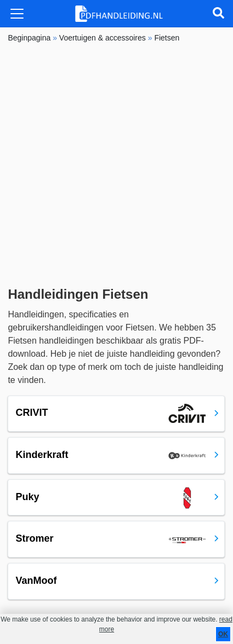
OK (223, 634)
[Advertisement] (116, 165)
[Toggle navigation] (17, 14)
